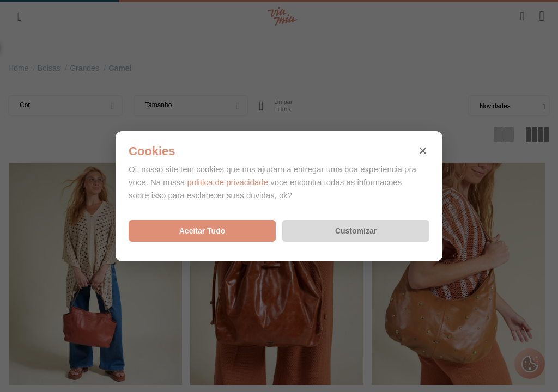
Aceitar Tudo (202, 231)
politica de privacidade (228, 182)
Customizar (356, 231)
